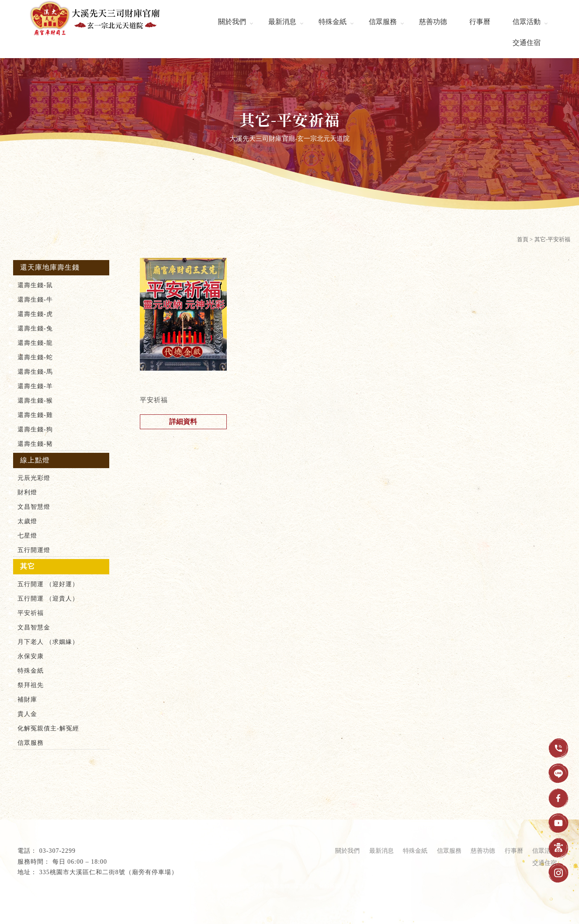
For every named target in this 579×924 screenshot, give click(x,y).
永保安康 (31, 656)
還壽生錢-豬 (35, 444)
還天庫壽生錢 (370, 886)
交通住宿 (527, 43)
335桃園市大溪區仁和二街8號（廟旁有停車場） (109, 872)
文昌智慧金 (34, 627)
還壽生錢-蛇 (35, 357)
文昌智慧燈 (34, 507)
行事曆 (480, 22)
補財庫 (27, 700)
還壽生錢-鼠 (35, 285)
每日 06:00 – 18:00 (80, 862)
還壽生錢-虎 (35, 314)
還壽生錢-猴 (35, 401)
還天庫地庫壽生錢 (50, 267)
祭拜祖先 (31, 685)
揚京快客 (62, 907)
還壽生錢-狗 (35, 429)
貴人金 (27, 714)
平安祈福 (31, 613)
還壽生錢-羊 (35, 386)
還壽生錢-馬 (35, 372)
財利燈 (27, 492)
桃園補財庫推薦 (232, 886)
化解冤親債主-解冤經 (48, 728)
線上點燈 (35, 460)
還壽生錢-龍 (35, 343)
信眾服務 (383, 22)
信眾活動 (527, 22)
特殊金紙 (333, 22)
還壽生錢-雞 (35, 415)
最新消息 (282, 22)
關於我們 (232, 22)
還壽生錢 (304, 886)
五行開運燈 (34, 550)
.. (124, 907)
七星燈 (27, 536)
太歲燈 (27, 521)
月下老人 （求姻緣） (48, 642)
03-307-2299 (57, 851)
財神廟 (262, 886)
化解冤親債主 (335, 886)
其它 (28, 566)
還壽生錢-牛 (35, 300)
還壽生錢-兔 (35, 328)
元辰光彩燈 (34, 478)
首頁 (523, 239)
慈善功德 (433, 22)
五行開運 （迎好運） (48, 584)
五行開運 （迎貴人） (48, 599)
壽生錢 (282, 886)
